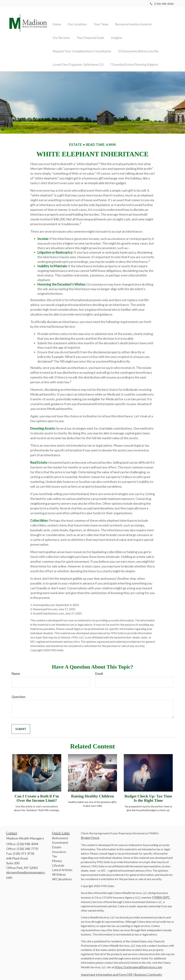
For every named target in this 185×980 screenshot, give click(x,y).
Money (57, 857)
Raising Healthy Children (92, 792)
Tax (54, 852)
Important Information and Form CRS (107, 970)
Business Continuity (148, 970)
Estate (57, 843)
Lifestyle (58, 861)
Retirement (60, 834)
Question (18, 693)
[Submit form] (21, 725)
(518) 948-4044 (162, 4)
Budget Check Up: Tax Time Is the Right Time (148, 794)
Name (16, 669)
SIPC (166, 893)
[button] (76, 18)
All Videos (59, 870)
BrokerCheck (90, 834)
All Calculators (62, 875)
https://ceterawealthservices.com (138, 963)
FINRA (157, 893)
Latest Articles (62, 866)
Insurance (59, 848)
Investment (60, 838)
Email (99, 669)
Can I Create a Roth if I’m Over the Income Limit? (37, 794)
